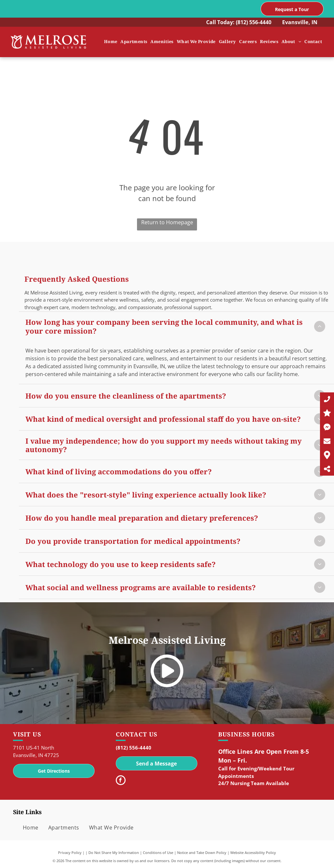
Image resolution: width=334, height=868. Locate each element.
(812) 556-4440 (254, 22)
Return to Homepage (167, 222)
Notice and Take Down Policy (202, 852)
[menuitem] (111, 42)
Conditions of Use (158, 852)
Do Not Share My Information (114, 852)
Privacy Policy (70, 852)
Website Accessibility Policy (253, 852)
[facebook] (121, 781)
